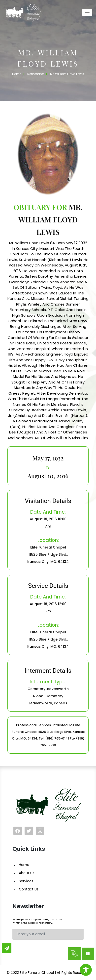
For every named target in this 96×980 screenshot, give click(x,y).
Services (26, 881)
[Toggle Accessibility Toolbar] (86, 970)
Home (24, 865)
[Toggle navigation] (87, 12)
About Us (27, 873)
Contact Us (29, 889)
